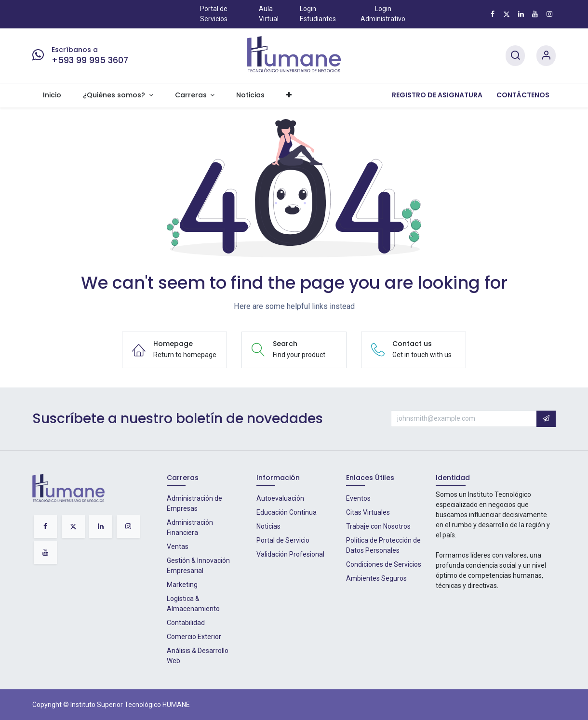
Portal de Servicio (283, 540)
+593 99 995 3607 (90, 60)
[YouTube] (535, 14)
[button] (546, 419)
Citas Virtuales (368, 512)
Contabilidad (186, 623)
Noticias (268, 526)
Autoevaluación (280, 498)
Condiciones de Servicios (384, 564)
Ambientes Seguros (376, 578)
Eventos (358, 498)
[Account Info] (546, 56)
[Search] (515, 56)
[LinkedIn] (521, 14)
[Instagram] (549, 14)
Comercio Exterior (194, 637)
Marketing (182, 585)
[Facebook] (493, 14)
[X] (507, 14)
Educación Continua (287, 512)
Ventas (178, 547)
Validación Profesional (290, 554)
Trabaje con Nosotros (378, 526)
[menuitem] (52, 96)
